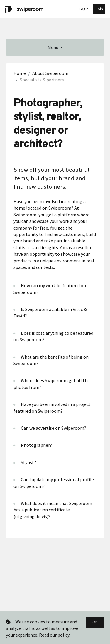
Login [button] (84, 9)
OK (95, 622)
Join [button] (99, 9)
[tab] (55, 289)
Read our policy (54, 635)
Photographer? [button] (36, 445)
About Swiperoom (50, 73)
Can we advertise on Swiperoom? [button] (54, 428)
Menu (53, 47)
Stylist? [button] (28, 462)
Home (20, 73)
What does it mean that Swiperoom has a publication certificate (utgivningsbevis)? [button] (53, 510)
